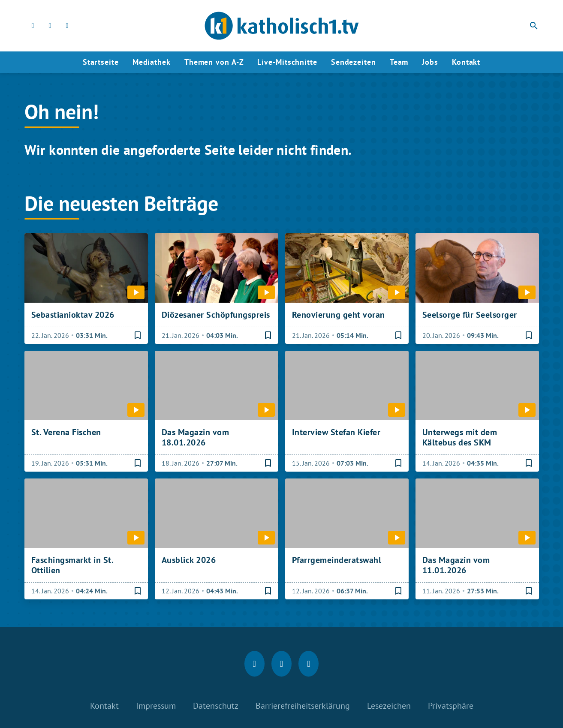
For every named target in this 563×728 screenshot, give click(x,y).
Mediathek (152, 62)
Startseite (101, 62)
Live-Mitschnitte (287, 62)
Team (399, 62)
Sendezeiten (354, 62)
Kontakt (466, 62)
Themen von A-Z (214, 62)
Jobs (430, 62)
